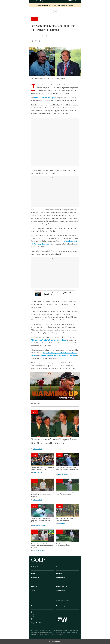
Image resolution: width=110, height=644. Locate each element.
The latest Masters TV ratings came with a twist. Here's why (42, 468)
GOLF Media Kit (61, 578)
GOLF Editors (62, 524)
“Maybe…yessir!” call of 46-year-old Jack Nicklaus (49, 340)
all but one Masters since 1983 (44, 98)
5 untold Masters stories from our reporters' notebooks (66, 519)
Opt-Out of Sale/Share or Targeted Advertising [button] (67, 595)
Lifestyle (34, 586)
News (35, 413)
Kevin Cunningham (39, 525)
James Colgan (38, 473)
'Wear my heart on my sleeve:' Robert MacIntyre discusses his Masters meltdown (43, 495)
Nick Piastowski (63, 474)
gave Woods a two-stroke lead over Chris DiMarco (58, 356)
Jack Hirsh (36, 36)
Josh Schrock (38, 449)
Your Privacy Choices (63, 600)
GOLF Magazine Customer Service (67, 582)
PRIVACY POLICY (61, 591)
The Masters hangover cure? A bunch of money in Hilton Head (67, 545)
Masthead (59, 573)
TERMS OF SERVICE (62, 586)
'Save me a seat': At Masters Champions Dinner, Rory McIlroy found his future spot (55, 441)
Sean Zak (61, 549)
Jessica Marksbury (39, 551)
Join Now (70, 1)
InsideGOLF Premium (67, 5)
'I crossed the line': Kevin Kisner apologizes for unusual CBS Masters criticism (42, 546)
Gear (33, 582)
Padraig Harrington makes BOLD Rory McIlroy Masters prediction (67, 494)
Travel (33, 591)
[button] (36, 42)
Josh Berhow (62, 498)
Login (76, 1)
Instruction (35, 578)
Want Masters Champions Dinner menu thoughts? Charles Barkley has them (67, 469)
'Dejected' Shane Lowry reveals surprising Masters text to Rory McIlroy (41, 520)
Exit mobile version (55, 641)
